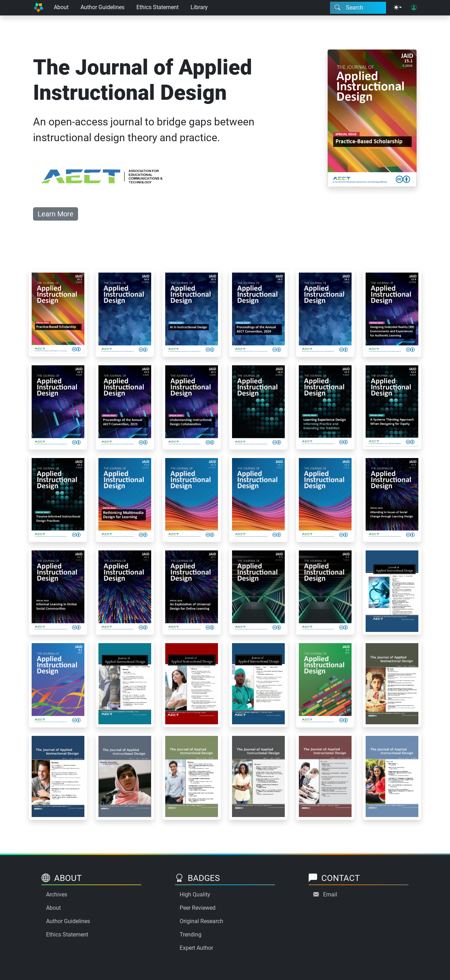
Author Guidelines (102, 7)
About (61, 7)
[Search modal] (358, 8)
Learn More (56, 214)
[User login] (414, 8)
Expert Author (196, 948)
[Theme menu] (398, 8)
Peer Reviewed (198, 908)
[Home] (38, 8)
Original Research (201, 921)
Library (199, 7)
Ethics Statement (157, 7)
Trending (191, 935)
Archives (57, 894)
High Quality (195, 894)
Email (330, 894)
